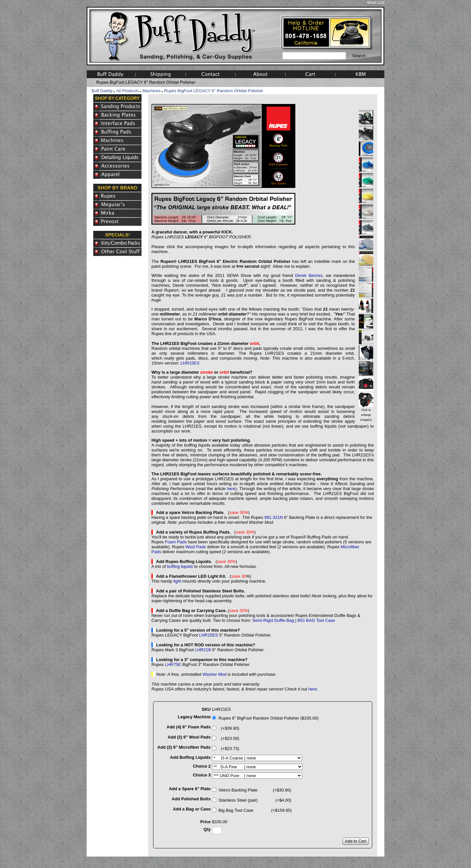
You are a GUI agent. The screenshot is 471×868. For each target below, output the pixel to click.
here (231, 489)
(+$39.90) (229, 728)
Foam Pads (176, 542)
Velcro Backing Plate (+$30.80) (255, 790)
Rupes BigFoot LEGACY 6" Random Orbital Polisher (214, 91)
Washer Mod (214, 674)
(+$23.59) (229, 738)
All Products (127, 91)
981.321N (273, 517)
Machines (151, 91)
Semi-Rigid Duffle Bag (273, 620)
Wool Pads (196, 547)
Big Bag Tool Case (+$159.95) (255, 810)
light (177, 581)
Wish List (376, 2)
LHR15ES (190, 363)
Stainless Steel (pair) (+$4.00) (255, 800)
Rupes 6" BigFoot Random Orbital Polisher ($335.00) (269, 718)
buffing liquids (180, 566)
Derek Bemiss (309, 275)
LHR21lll (203, 650)
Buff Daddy (102, 91)
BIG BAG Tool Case (316, 620)
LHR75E (173, 664)
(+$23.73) (229, 749)
